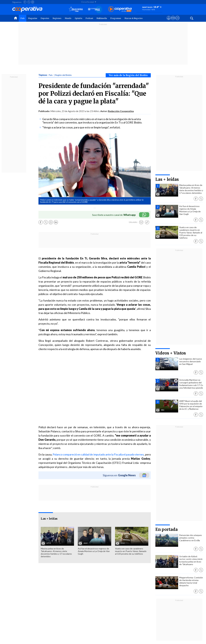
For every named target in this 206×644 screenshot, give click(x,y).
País (23, 18)
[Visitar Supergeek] (177, 21)
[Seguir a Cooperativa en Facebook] (25, 2)
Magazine (33, 18)
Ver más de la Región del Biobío (128, 75)
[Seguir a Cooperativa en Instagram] (33, 2)
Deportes (45, 18)
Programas (116, 18)
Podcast (89, 18)
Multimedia (102, 18)
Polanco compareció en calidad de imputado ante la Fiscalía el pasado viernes (98, 454)
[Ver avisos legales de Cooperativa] (169, 21)
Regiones (57, 18)
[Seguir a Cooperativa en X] (29, 2)
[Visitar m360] (173, 21)
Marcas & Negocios (134, 18)
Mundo (68, 18)
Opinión (78, 18)
